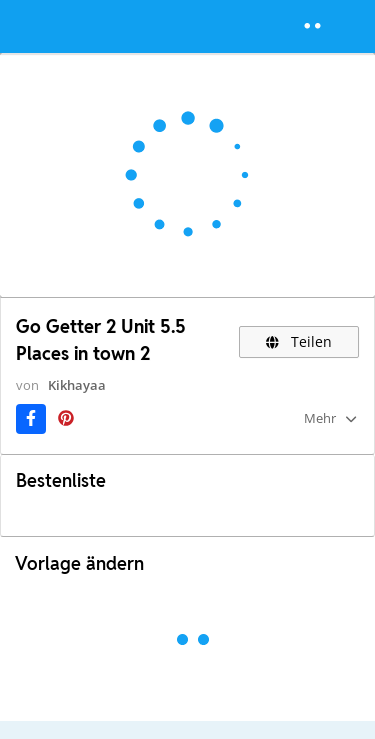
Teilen (299, 341)
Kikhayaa (77, 385)
